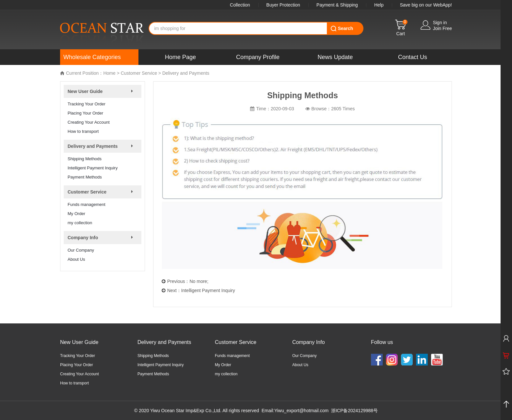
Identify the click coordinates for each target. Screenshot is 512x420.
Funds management (87, 204)
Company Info (309, 342)
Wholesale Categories (92, 57)
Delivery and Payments (186, 73)
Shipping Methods (85, 159)
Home (109, 73)
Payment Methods (85, 177)
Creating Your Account (89, 122)
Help (379, 5)
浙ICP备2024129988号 (354, 411)
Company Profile (258, 57)
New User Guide (79, 342)
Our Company (81, 250)
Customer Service (139, 73)
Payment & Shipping (337, 5)
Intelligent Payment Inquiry (93, 168)
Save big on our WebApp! (426, 5)
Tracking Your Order (87, 104)
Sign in (440, 23)
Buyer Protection (283, 5)
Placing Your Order (85, 113)
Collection (240, 5)
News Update (335, 57)
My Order (76, 214)
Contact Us (413, 57)
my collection (80, 223)
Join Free (442, 28)
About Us (76, 259)
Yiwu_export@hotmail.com (301, 411)
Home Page (180, 57)
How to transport (83, 131)
